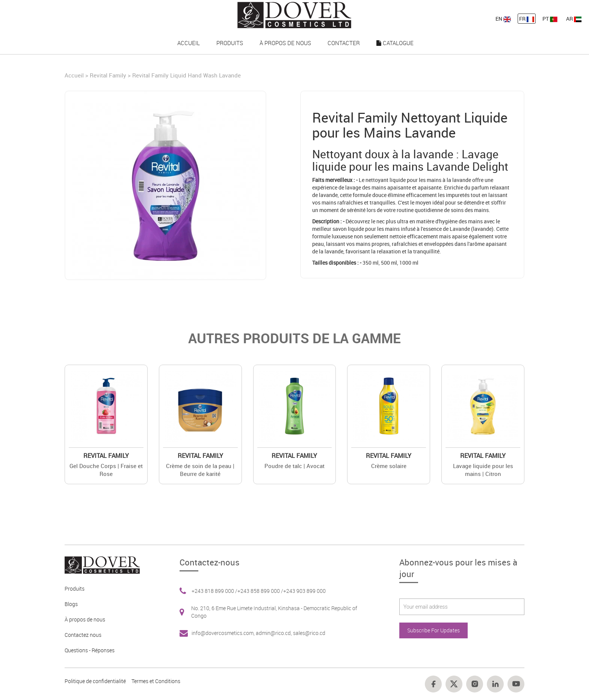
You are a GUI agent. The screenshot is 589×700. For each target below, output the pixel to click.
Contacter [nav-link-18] (344, 43)
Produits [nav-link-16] (230, 43)
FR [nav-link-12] (527, 19)
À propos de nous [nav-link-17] (285, 43)
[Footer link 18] (516, 684)
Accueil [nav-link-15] (189, 43)
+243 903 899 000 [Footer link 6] (304, 591)
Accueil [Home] (75, 75)
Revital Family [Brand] (108, 75)
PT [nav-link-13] (550, 19)
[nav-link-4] (294, 14)
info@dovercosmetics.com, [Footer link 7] (224, 633)
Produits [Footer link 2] (75, 589)
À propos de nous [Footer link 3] (85, 619)
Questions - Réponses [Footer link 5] (90, 650)
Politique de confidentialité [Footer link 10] (95, 681)
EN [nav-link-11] (503, 19)
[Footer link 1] (99, 564)
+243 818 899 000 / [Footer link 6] (214, 591)
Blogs (71, 604)
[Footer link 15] (454, 684)
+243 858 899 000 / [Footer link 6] (260, 591)
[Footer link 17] (495, 684)
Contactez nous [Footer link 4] (83, 635)
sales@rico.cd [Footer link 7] (309, 633)
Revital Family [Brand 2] (106, 456)
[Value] (106, 406)
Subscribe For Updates (433, 630)
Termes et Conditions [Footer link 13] (156, 681)
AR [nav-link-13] (574, 19)
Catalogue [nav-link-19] (395, 43)
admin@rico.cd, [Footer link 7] (274, 633)
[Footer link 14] (433, 684)
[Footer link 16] (475, 684)
